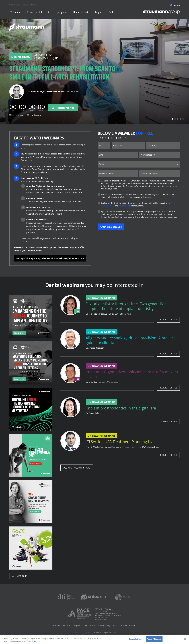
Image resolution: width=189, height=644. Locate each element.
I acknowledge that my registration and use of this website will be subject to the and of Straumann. (139, 205)
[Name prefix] (104, 147)
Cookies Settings (128, 627)
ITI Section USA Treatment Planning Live (120, 443)
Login (98, 12)
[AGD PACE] (80, 614)
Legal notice (89, 627)
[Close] (185, 639)
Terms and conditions (61, 627)
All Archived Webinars (77, 469)
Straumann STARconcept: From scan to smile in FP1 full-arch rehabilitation (62, 74)
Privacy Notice (125, 207)
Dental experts (81, 12)
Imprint (77, 627)
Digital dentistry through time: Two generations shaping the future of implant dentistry (127, 307)
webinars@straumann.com (71, 259)
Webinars (15, 12)
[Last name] (163, 147)
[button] (172, 120)
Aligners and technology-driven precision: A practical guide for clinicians (131, 341)
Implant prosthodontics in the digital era (121, 409)
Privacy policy (104, 627)
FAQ (110, 12)
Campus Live (14, 5)
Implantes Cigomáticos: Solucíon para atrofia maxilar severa (132, 375)
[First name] (128, 147)
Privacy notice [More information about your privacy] (37, 641)
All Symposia (20, 577)
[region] (94, 639)
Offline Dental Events (38, 12)
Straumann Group (29, 5)
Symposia (62, 12)
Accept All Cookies (154, 639)
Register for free (168, 321)
